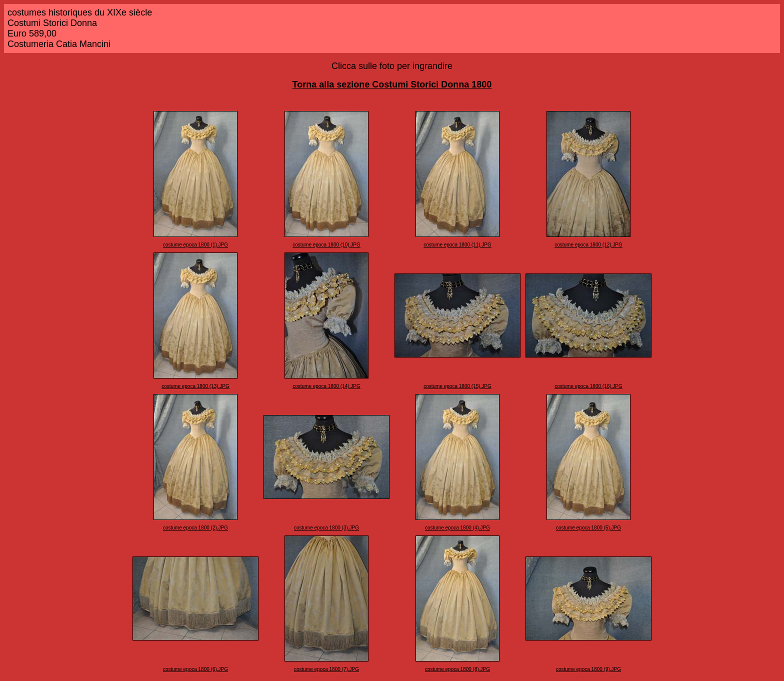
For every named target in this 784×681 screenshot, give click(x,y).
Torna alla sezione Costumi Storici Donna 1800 (392, 84)
